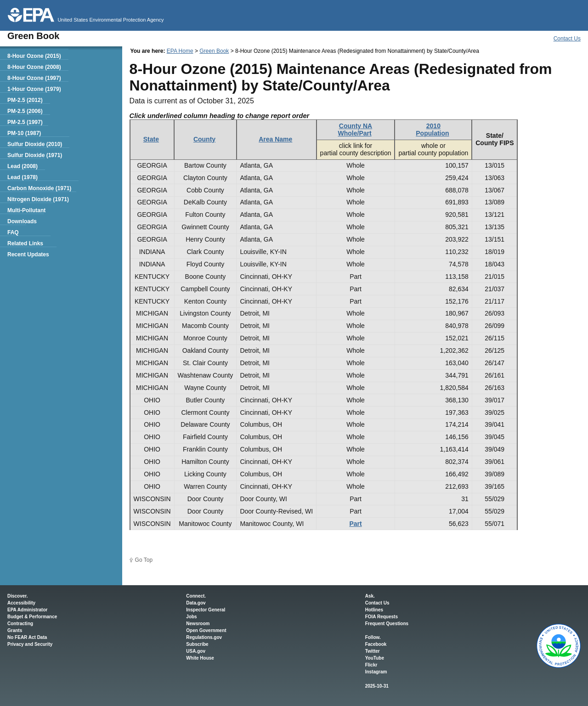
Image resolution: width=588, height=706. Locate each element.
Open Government (206, 630)
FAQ (13, 232)
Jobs (191, 617)
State (151, 139)
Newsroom (198, 624)
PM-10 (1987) (24, 133)
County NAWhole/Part (355, 129)
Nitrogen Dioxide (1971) (38, 199)
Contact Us (567, 39)
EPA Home (180, 51)
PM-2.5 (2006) (25, 111)
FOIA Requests (382, 617)
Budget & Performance (32, 617)
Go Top (144, 560)
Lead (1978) (23, 177)
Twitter (373, 651)
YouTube (375, 658)
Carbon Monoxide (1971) (39, 188)
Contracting (20, 624)
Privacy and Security (30, 644)
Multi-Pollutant (26, 210)
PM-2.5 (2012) (25, 100)
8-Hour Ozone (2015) (34, 56)
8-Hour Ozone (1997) (34, 78)
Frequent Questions (387, 624)
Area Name (275, 139)
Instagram (376, 672)
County (204, 139)
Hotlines (374, 610)
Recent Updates (28, 254)
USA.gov (196, 651)
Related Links (25, 243)
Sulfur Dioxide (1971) (35, 155)
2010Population (432, 129)
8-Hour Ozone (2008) (34, 67)
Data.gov (196, 603)
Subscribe (197, 644)
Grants (15, 630)
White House (200, 658)
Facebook (376, 644)
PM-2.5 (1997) (25, 122)
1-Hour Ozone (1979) (34, 89)
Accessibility (21, 603)
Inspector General (206, 610)
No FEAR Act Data (27, 637)
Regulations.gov (204, 637)
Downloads (22, 221)
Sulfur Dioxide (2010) (35, 144)
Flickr (371, 665)
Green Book (214, 51)
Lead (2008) (23, 166)
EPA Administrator (27, 610)
